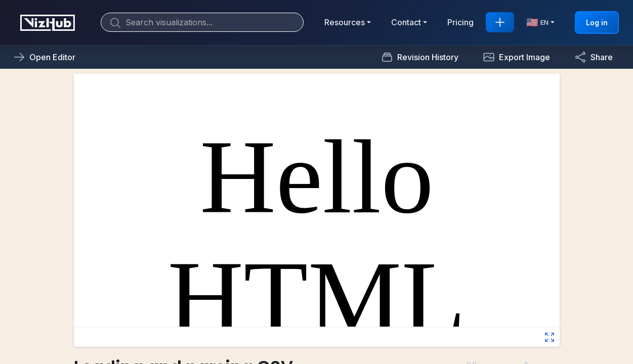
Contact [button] (406, 22)
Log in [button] (597, 22)
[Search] (202, 22)
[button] (516, 57)
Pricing (460, 22)
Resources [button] (345, 22)
